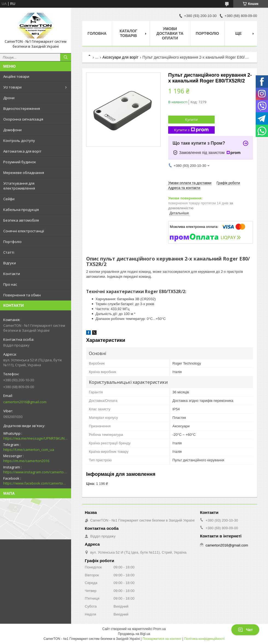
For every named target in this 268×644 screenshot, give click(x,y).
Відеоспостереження (22, 108)
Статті (9, 252)
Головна (97, 33)
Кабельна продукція (21, 210)
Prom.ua (160, 629)
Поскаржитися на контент (162, 639)
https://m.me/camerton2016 (26, 461)
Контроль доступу (19, 141)
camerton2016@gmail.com (25, 402)
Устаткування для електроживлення (19, 186)
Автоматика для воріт (22, 151)
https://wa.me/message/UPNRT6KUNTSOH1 (36, 438)
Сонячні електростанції (24, 231)
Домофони (12, 130)
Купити (191, 119)
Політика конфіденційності (204, 639)
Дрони (9, 98)
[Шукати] (66, 57)
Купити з (191, 130)
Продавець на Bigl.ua (134, 634)
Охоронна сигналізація (23, 119)
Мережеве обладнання (24, 173)
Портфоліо (12, 242)
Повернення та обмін (22, 295)
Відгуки (10, 263)
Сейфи (9, 199)
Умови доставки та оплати (170, 33)
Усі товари (12, 87)
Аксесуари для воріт (121, 57)
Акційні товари (16, 76)
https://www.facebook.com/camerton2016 (36, 483)
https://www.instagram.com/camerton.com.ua (36, 472)
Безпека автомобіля (21, 220)
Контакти (12, 274)
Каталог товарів (128, 33)
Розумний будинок (20, 162)
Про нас (10, 284)
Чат (245, 630)
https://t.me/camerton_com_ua (29, 450)
